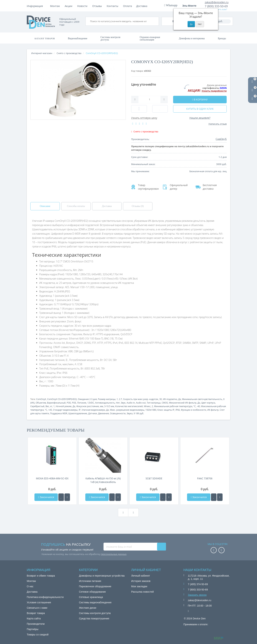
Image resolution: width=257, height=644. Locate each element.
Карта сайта (34, 618)
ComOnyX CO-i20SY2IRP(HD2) (62, 399)
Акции (98, 6)
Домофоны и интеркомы (192, 38)
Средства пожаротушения (94, 618)
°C (195, 406)
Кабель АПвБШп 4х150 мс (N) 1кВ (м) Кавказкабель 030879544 (103, 480)
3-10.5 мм (109, 406)
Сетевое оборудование (92, 592)
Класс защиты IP (166, 410)
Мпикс (147, 406)
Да (180, 399)
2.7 (121, 399)
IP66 (178, 410)
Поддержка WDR (59, 413)
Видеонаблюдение (78, 38)
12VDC (91, 403)
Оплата (69, 6)
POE (69, 403)
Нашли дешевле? (200, 118)
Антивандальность (105, 403)
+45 (50, 410)
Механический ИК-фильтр (183, 403)
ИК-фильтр (213, 410)
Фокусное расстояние (88, 406)
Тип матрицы (154, 403)
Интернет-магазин (42, 53)
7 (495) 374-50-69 (198, 584)
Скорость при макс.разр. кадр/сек (141, 399)
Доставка (84, 6)
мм (102, 406)
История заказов (141, 581)
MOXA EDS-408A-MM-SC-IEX (52, 478)
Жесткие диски (88, 608)
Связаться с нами (37, 608)
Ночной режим (64, 406)
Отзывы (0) (138, 206)
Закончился (46, 497)
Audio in (131, 403)
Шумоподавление (78, 413)
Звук (123, 403)
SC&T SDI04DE (154, 478)
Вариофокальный (56, 403)
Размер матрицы (107, 399)
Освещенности (118, 413)
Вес (47, 406)
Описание (45, 206)
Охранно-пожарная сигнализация (150, 38)
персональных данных (114, 554)
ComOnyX (41, 399)
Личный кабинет (141, 576)
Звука (130, 413)
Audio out (141, 403)
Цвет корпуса (208, 403)
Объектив (41, 403)
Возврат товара (36, 613)
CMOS (165, 403)
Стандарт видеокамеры (65, 410)
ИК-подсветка (170, 399)
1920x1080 (151, 410)
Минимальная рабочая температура (173, 406)
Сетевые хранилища (91, 597)
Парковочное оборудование (95, 586)
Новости (112, 6)
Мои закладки (139, 586)
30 (161, 399)
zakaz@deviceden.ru (217, 2)
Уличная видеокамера (93, 410)
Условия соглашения (39, 602)
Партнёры (33, 629)
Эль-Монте (191, 6)
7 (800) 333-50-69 (216, 6)
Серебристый (37, 406)
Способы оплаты (76, 206)
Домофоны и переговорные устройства (102, 576)
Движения (104, 413)
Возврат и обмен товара (41, 576)
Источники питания (90, 581)
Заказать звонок (197, 595)
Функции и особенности (194, 410)
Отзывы (127, 6)
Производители (36, 624)
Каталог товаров (45, 39)
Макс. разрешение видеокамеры (127, 410)
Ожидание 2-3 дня (87, 399)
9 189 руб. (139, 413)
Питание (82, 403)
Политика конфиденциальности (45, 597)
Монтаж (55, 6)
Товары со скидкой (38, 635)
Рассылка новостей (142, 592)
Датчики (93, 413)
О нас (30, 586)
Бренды (222, 38)
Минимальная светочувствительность (202, 399)
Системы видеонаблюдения (95, 602)
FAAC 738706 (205, 478)
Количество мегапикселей (129, 406)
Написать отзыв (218, 124)
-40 (198, 406)
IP (80, 410)
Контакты (142, 6)
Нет (118, 403)
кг (51, 406)
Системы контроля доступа (110, 38)
